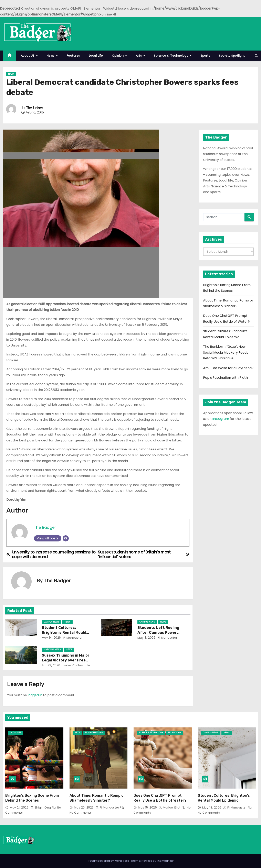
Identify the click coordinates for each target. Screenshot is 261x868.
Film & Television (94, 733)
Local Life (96, 56)
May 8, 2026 (147, 638)
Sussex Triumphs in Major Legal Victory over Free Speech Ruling (66, 660)
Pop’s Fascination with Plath (225, 378)
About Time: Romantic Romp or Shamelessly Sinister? (97, 798)
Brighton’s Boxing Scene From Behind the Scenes (32, 798)
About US (29, 56)
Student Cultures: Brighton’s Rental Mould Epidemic (64, 633)
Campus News (52, 622)
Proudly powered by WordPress (108, 861)
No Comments (81, 813)
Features (73, 56)
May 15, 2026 (148, 807)
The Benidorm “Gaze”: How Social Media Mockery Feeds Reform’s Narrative (226, 352)
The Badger (35, 108)
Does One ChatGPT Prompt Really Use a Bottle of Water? (160, 798)
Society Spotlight (232, 56)
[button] (256, 56)
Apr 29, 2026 (51, 665)
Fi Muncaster (73, 638)
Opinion (119, 56)
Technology (175, 733)
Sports (205, 56)
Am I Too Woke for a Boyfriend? (228, 368)
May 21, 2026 (20, 807)
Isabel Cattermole (76, 665)
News (52, 56)
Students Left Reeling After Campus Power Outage (158, 633)
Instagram (221, 419)
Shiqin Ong (41, 807)
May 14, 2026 (51, 638)
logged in (35, 695)
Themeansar (165, 861)
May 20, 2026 (84, 807)
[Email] (66, 538)
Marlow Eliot (170, 807)
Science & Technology (173, 56)
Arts (140, 56)
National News (52, 650)
